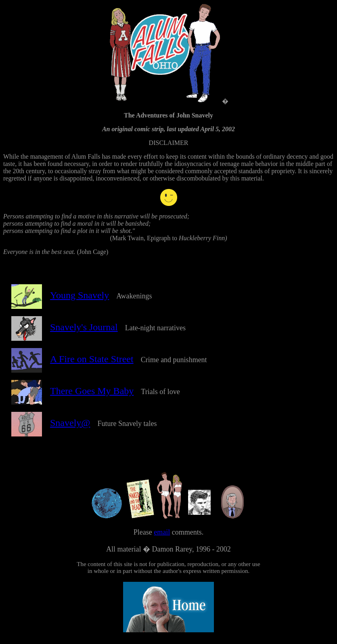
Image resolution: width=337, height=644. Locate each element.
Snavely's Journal (84, 331)
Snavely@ (70, 426)
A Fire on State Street (92, 363)
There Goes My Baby (92, 394)
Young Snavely (80, 299)
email (162, 541)
